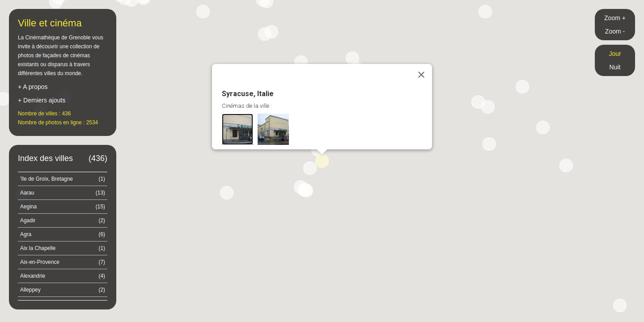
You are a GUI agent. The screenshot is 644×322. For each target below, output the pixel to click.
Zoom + (615, 18)
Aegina (63, 207)
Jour (615, 54)
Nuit (615, 67)
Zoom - (615, 31)
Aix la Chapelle (63, 248)
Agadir (63, 220)
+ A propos (33, 87)
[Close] (421, 75)
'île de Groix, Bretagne (63, 179)
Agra (63, 234)
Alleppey (63, 290)
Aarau (63, 193)
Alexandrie (63, 276)
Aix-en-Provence (63, 262)
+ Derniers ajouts (42, 100)
